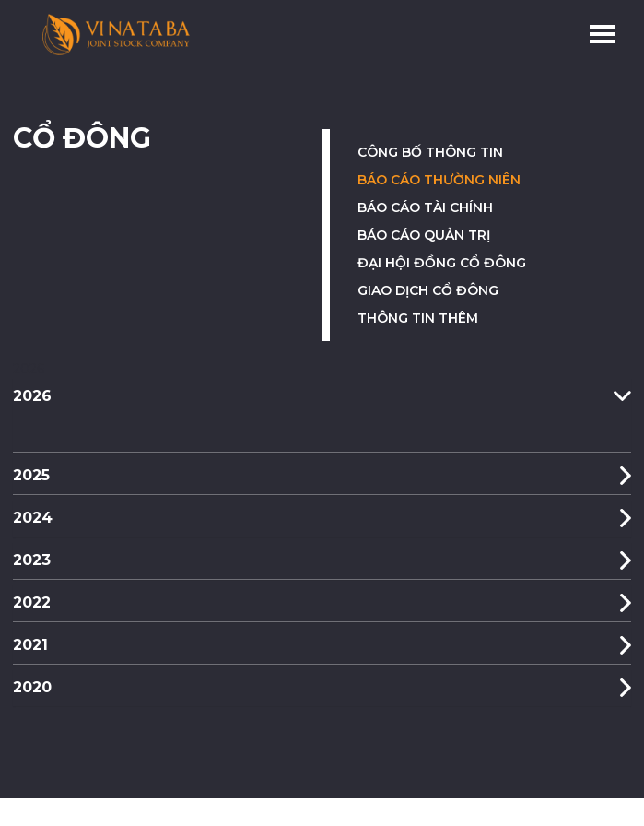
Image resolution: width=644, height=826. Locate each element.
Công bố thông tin (430, 152)
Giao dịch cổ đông (428, 290)
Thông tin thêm (418, 318)
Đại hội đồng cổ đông (442, 263)
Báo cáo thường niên (439, 180)
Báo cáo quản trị (424, 235)
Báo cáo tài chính (425, 207)
